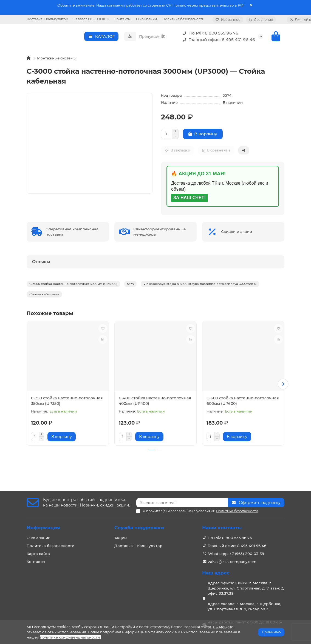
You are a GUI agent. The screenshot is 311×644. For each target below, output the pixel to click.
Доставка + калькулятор (47, 19)
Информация (43, 528)
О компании (146, 19)
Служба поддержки (139, 528)
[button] (283, 410)
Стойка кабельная (44, 321)
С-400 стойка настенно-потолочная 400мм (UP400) (155, 428)
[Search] (152, 50)
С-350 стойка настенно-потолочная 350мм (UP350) (67, 428)
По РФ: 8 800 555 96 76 (210, 47)
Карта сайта (38, 554)
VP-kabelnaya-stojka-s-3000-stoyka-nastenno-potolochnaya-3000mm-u (200, 311)
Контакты (122, 19)
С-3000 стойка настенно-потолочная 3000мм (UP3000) (73, 311)
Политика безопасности (183, 19)
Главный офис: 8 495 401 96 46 (218, 53)
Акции (121, 538)
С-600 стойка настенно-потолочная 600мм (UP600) (243, 428)
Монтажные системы (57, 85)
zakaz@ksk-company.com (232, 562)
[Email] (182, 503)
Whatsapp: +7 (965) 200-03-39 (236, 554)
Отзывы (41, 289)
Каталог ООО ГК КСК (91, 19)
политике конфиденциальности (70, 637)
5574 (130, 311)
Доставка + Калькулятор (138, 546)
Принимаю (271, 632)
